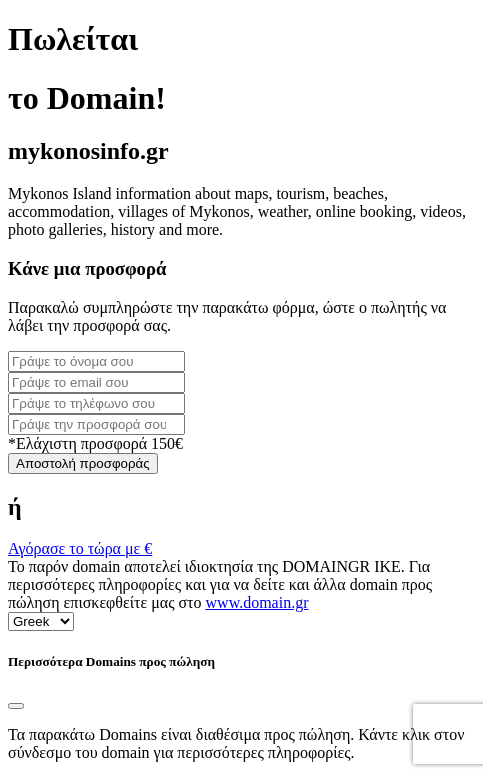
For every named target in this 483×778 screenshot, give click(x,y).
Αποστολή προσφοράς (83, 463)
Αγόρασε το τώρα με (80, 548)
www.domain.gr (257, 602)
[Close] (16, 706)
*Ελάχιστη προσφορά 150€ (95, 443)
